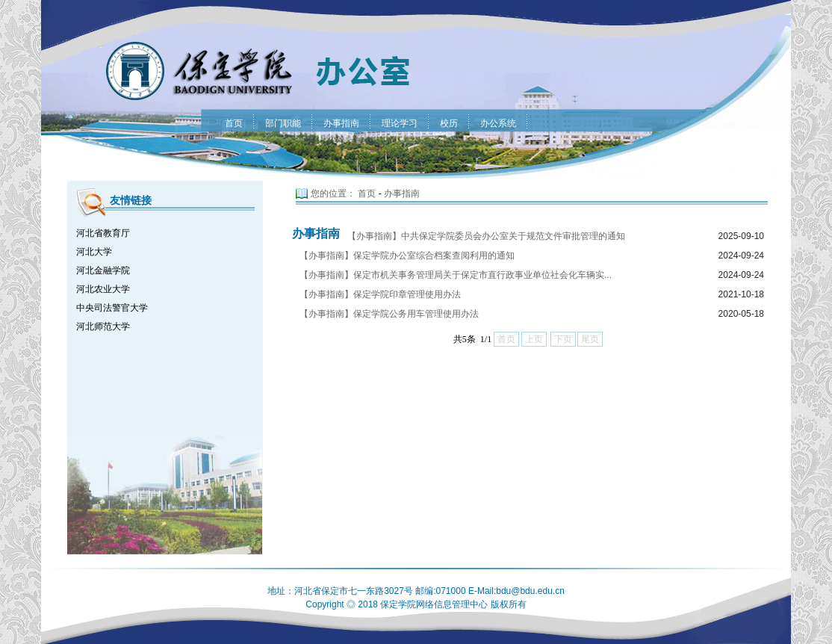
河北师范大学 (103, 326)
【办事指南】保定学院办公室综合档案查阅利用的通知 (407, 256)
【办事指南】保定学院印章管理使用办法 (380, 294)
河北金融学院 (103, 270)
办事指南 (402, 193)
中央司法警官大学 (112, 308)
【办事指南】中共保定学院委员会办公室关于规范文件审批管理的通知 (486, 236)
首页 (367, 193)
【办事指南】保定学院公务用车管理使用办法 (389, 314)
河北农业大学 (103, 289)
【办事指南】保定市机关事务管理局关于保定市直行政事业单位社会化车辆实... (456, 275)
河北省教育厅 (103, 233)
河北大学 (94, 252)
